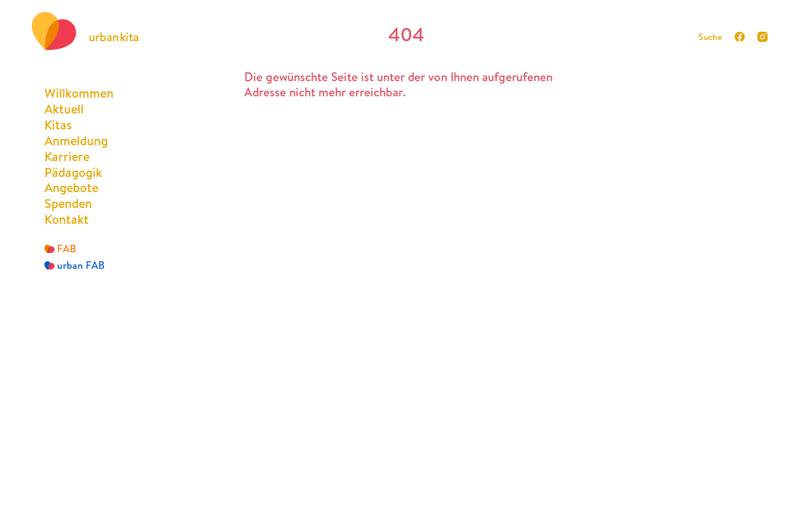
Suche (710, 37)
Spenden (68, 203)
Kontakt (67, 219)
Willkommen (79, 93)
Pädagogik (73, 172)
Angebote (71, 187)
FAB (60, 249)
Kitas (58, 125)
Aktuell (64, 109)
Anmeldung (76, 140)
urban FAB (75, 265)
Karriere (67, 156)
